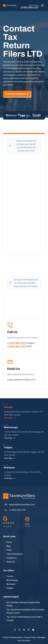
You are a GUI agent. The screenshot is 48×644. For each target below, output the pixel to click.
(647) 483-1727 (31, 7)
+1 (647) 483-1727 (16, 346)
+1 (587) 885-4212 (16, 343)
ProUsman (26, 641)
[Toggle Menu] (42, 5)
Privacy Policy (30, 637)
